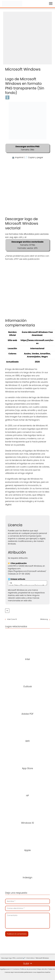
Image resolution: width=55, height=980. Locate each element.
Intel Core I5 (12, 619)
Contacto (16, 969)
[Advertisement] (26, 38)
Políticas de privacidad (28, 969)
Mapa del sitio (42, 969)
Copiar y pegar (36, 157)
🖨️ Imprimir (18, 157)
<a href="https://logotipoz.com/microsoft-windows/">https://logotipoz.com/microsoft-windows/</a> (28, 583)
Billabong (44, 619)
